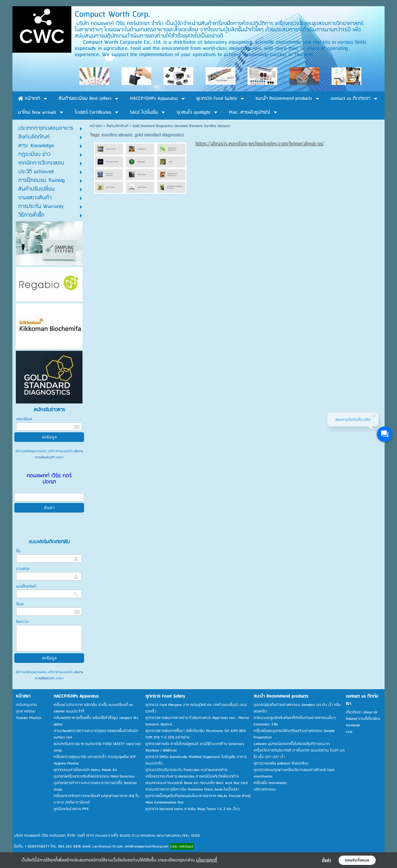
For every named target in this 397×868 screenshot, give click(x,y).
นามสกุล (23, 569)
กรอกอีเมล (24, 419)
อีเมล (20, 604)
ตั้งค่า (327, 860)
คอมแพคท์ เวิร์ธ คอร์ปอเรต (49, 479)
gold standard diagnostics (159, 135)
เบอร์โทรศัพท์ (26, 586)
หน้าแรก (96, 126)
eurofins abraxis (117, 135)
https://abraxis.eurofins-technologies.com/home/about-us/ (260, 143)
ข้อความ (22, 622)
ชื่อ (18, 551)
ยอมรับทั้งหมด (357, 860)
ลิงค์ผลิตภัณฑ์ (117, 126)
